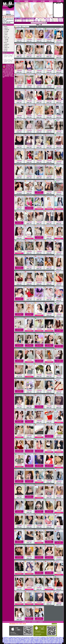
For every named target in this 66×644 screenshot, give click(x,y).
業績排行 (6, 26)
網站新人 (6, 43)
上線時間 (6, 35)
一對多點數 (6, 39)
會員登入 (8, 11)
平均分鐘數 (6, 31)
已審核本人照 (7, 48)
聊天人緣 (6, 36)
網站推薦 (6, 46)
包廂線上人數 (7, 38)
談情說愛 (6, 49)
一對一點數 (6, 41)
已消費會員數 (7, 30)
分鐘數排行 (6, 28)
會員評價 (6, 33)
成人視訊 (6, 51)
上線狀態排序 (7, 44)
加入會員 (8, 13)
